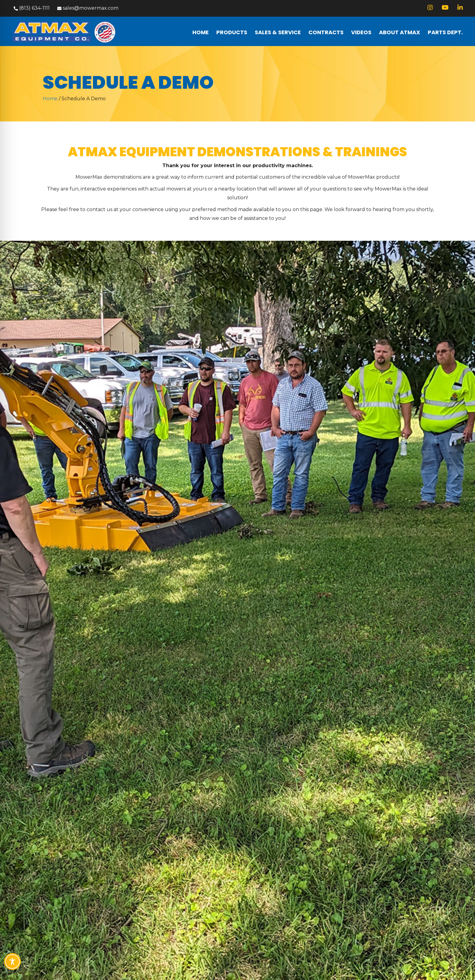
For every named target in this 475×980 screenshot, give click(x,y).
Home (50, 99)
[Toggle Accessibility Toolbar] (12, 962)
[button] (31, 8)
